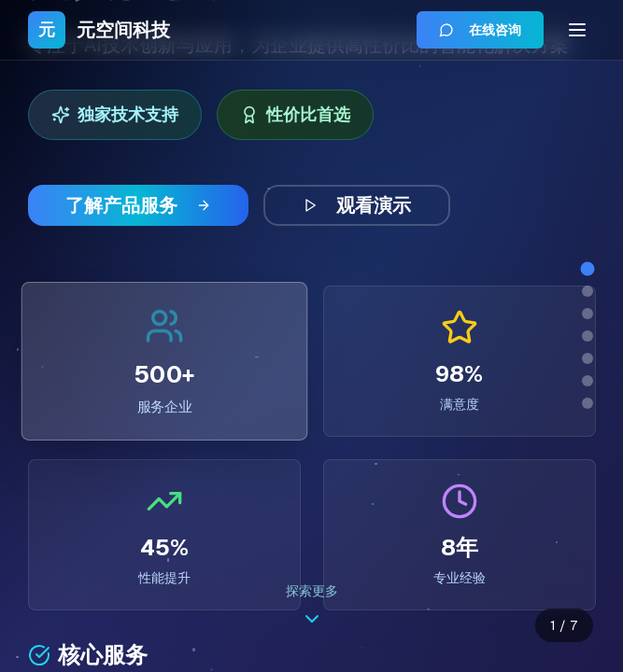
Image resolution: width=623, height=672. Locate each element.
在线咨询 (480, 30)
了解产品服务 (138, 205)
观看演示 (357, 205)
